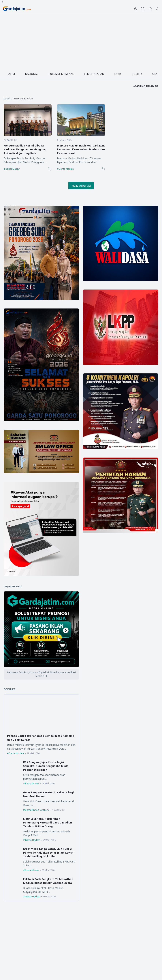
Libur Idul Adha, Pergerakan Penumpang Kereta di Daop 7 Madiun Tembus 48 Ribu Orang (48, 822)
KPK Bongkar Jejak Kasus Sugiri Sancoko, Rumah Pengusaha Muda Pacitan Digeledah (46, 766)
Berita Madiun (13, 169)
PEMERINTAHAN (94, 74)
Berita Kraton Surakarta (37, 810)
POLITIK (137, 74)
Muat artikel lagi (81, 186)
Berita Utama (32, 783)
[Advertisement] (81, 41)
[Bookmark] (47, 109)
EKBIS (118, 74)
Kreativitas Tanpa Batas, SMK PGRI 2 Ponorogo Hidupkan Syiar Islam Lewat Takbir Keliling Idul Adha (48, 853)
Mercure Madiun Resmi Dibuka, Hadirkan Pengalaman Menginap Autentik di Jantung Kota (25, 149)
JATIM (11, 74)
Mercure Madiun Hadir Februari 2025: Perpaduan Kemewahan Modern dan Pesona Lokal (81, 149)
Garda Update (16, 753)
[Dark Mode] (136, 9)
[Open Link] (157, 9)
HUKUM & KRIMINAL (61, 74)
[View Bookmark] (143, 9)
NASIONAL (32, 74)
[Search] (150, 9)
